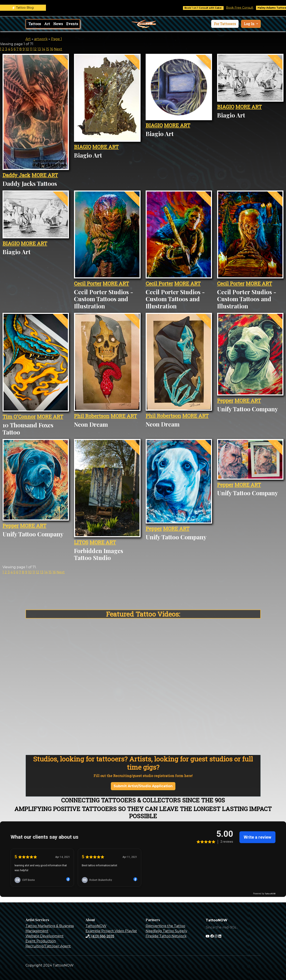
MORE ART (45, 175)
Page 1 (56, 39)
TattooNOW (96, 926)
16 (52, 49)
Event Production (41, 941)
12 (35, 49)
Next (58, 49)
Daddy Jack (16, 175)
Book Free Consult (245, 8)
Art (47, 24)
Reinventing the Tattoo (165, 926)
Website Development (45, 936)
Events (72, 24)
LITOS (81, 542)
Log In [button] (250, 24)
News (58, 24)
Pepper (225, 401)
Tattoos (35, 24)
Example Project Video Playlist (111, 931)
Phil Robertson (92, 416)
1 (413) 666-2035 (100, 936)
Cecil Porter (88, 283)
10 (27, 49)
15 (48, 49)
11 (31, 49)
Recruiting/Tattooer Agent (48, 946)
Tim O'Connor (19, 417)
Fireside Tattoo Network (166, 936)
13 (39, 49)
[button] (225, 24)
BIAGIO (83, 147)
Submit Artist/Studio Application (143, 786)
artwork (41, 39)
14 (43, 49)
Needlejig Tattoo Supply (166, 931)
